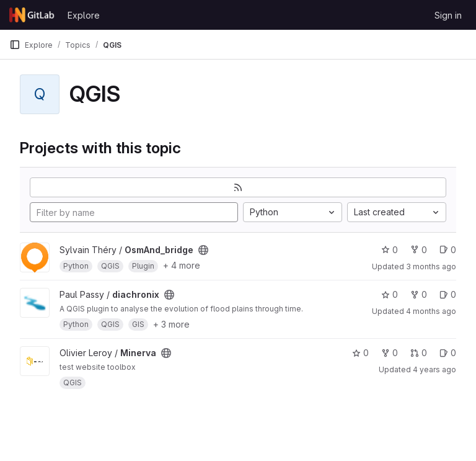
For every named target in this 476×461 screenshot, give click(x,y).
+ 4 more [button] (182, 265)
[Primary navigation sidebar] (15, 45)
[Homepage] (32, 15)
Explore (84, 15)
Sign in (448, 15)
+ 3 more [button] (171, 324)
